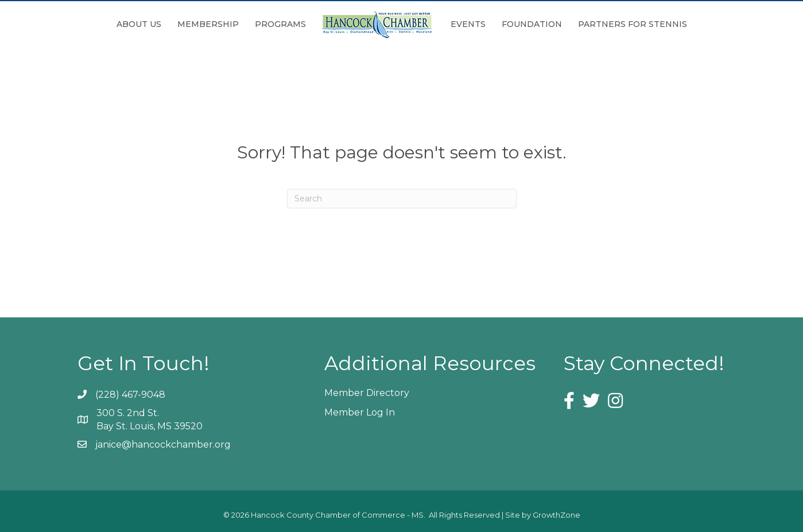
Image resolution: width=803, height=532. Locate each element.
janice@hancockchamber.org (163, 444)
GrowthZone (556, 515)
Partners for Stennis (633, 24)
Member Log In (360, 412)
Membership (208, 24)
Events (468, 24)
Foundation (532, 24)
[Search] (402, 199)
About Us (139, 24)
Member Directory (367, 393)
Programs (280, 24)
